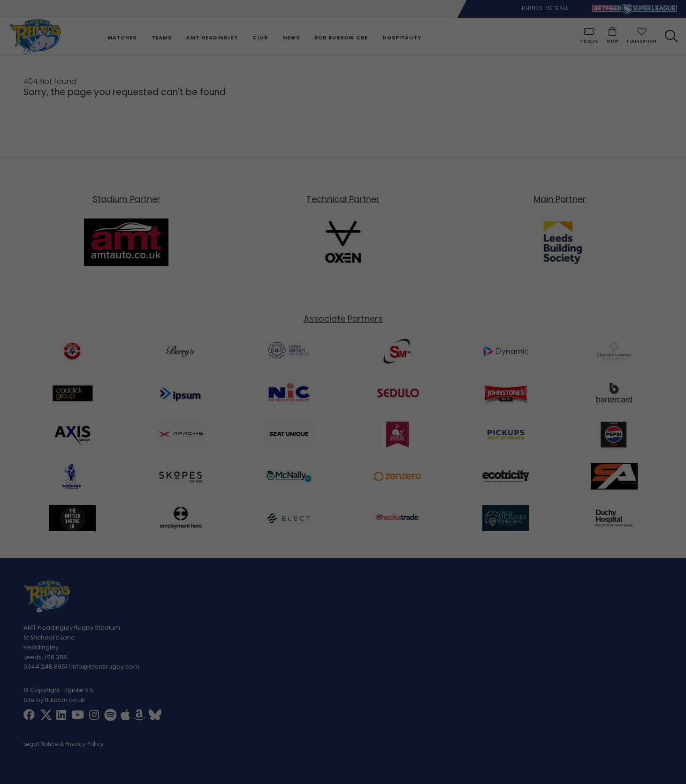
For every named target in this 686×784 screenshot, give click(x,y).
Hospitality (402, 38)
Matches (122, 38)
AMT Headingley (212, 38)
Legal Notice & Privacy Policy (64, 745)
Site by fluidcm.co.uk (54, 700)
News (291, 38)
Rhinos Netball (545, 8)
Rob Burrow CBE (341, 38)
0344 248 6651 (45, 667)
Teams (161, 38)
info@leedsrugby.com (105, 667)
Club (260, 38)
